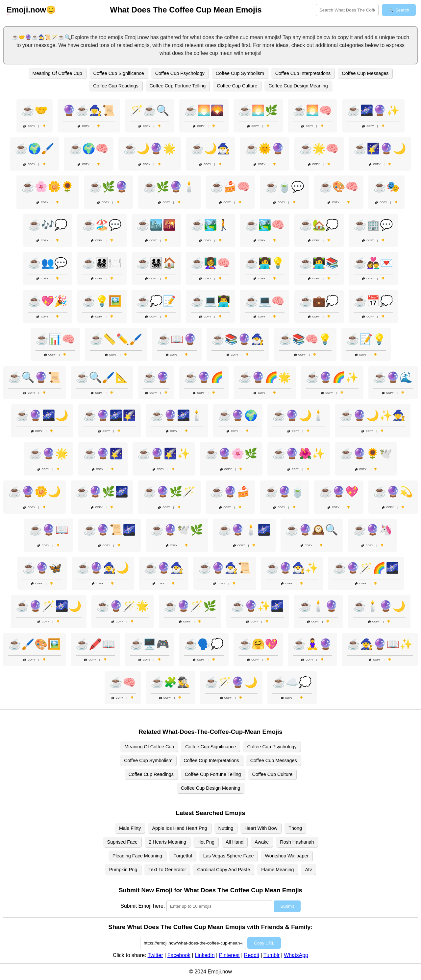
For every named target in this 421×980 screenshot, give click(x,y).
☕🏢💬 (373, 225)
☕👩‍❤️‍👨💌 (373, 263)
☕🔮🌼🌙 (35, 492)
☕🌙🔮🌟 (150, 149)
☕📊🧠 (55, 339)
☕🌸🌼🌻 (48, 187)
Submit (287, 906)
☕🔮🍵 (285, 492)
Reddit (252, 955)
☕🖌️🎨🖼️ (35, 644)
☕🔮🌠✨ (164, 454)
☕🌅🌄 (204, 110)
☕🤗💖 (258, 644)
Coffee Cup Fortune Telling (178, 86)
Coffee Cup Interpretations (303, 73)
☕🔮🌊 (393, 377)
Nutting (226, 828)
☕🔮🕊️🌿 (177, 530)
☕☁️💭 (292, 682)
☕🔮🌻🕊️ (366, 454)
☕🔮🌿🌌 (102, 492)
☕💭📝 (156, 301)
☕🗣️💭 (204, 644)
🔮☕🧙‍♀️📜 (89, 110)
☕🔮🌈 (204, 377)
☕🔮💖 (339, 492)
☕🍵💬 (285, 187)
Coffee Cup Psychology (180, 73)
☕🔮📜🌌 (110, 530)
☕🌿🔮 (109, 187)
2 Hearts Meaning (167, 842)
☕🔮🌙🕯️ (299, 415)
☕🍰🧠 (230, 187)
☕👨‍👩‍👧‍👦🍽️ (102, 263)
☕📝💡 (366, 339)
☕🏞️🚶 (210, 225)
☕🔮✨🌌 (258, 606)
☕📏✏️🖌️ (116, 339)
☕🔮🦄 (373, 530)
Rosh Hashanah (297, 842)
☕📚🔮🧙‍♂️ (238, 339)
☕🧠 (123, 682)
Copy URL (264, 943)
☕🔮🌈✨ (332, 377)
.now (26, 10)
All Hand (235, 842)
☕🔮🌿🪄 (169, 492)
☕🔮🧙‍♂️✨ (292, 568)
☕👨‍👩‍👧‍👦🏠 (156, 263)
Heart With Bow (261, 828)
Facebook (179, 955)
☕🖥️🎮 (150, 644)
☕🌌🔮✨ (373, 110)
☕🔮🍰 (230, 492)
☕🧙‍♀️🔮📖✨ (380, 644)
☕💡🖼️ (102, 301)
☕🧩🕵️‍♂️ (170, 682)
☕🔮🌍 (238, 415)
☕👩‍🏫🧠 (210, 263)
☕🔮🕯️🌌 (244, 530)
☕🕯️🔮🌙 (379, 606)
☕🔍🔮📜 (35, 377)
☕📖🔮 (177, 339)
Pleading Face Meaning (137, 856)
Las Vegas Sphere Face (229, 856)
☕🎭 (386, 187)
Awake (262, 842)
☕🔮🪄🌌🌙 (49, 606)
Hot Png (206, 842)
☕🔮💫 (393, 492)
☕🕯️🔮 (318, 606)
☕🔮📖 (49, 530)
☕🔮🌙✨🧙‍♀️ (373, 415)
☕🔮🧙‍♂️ (164, 568)
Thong (295, 828)
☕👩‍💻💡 (265, 263)
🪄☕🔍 (150, 110)
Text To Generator (167, 870)
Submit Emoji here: (143, 906)
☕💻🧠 (265, 301)
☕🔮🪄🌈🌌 (366, 568)
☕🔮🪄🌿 (190, 606)
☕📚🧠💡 (305, 339)
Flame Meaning (277, 870)
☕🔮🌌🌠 (110, 415)
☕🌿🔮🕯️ (169, 187)
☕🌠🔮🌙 (380, 149)
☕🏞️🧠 (265, 225)
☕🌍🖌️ (35, 149)
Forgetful (183, 856)
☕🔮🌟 (49, 454)
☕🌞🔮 (265, 149)
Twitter (155, 955)
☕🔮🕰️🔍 (312, 530)
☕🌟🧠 (319, 149)
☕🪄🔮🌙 (231, 682)
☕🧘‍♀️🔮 (312, 644)
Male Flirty (130, 828)
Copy (29, 126)
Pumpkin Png (123, 870)
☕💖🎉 (48, 301)
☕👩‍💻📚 (319, 263)
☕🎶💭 (48, 225)
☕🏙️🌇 (156, 225)
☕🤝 (35, 110)
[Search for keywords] (347, 10)
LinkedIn (205, 955)
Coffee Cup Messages (365, 73)
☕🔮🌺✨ (299, 454)
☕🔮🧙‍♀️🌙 (103, 568)
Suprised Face (123, 842)
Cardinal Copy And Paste (223, 870)
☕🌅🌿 (258, 110)
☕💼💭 (319, 301)
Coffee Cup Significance (119, 73)
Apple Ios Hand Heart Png (179, 828)
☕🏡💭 (319, 225)
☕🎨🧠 (339, 187)
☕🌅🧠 (312, 110)
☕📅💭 (373, 301)
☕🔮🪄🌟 (123, 606)
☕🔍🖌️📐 (102, 377)
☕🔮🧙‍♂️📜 (225, 568)
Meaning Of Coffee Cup (57, 73)
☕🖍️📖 (95, 644)
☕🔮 (156, 377)
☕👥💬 (48, 263)
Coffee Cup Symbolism (240, 73)
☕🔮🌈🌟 (265, 377)
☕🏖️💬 (102, 225)
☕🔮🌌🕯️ (177, 415)
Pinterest (229, 955)
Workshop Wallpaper (287, 856)
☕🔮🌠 (103, 454)
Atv (308, 870)
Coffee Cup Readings (116, 86)
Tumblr (272, 955)
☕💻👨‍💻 (210, 301)
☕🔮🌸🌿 (231, 454)
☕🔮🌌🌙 (42, 415)
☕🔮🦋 (42, 568)
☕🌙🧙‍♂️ (210, 149)
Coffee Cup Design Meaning (298, 86)
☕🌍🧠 (89, 149)
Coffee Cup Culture (237, 86)
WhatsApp (296, 955)
